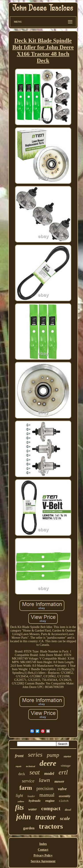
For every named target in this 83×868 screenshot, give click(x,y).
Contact (43, 850)
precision (45, 788)
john (23, 817)
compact (51, 808)
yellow (21, 801)
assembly (65, 796)
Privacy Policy (43, 855)
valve (62, 789)
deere (48, 763)
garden (29, 828)
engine (50, 801)
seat (35, 772)
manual (47, 795)
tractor (45, 817)
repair (19, 766)
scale (65, 818)
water (33, 809)
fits (19, 807)
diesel (68, 810)
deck (22, 774)
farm (26, 788)
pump (53, 755)
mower (59, 781)
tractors (51, 826)
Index (43, 844)
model (49, 774)
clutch (64, 801)
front (19, 756)
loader (31, 796)
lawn (44, 780)
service (28, 781)
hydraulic (35, 801)
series (35, 755)
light (19, 796)
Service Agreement (43, 861)
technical (31, 766)
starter (67, 756)
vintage (66, 766)
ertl (63, 772)
